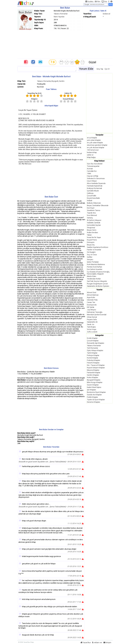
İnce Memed (92, 215)
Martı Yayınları (59, 17)
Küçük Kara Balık (93, 198)
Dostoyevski (92, 305)
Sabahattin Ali (92, 322)
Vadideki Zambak (94, 223)
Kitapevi (34, 99)
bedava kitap (92, 152)
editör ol (90, 155)
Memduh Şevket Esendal (97, 315)
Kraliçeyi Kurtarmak (94, 188)
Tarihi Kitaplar (92, 353)
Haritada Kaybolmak (95, 186)
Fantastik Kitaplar (94, 373)
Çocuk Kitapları (93, 341)
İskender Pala (92, 300)
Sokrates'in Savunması (96, 178)
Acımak (90, 169)
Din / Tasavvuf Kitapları (96, 365)
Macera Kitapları (93, 370)
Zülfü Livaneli (92, 332)
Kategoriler (99, 335)
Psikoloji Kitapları (94, 360)
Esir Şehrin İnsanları (95, 269)
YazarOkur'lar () (34, 93)
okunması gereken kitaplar (97, 145)
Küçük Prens (92, 240)
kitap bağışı (91, 157)
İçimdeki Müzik (93, 191)
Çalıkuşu (90, 193)
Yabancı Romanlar (61, 14)
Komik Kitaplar (93, 358)
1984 (89, 174)
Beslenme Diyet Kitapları (96, 392)
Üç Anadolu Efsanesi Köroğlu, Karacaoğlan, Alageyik (98, 273)
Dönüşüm (91, 242)
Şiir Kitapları (91, 390)
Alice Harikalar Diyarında (96, 183)
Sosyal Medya (68, 99)
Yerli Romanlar (93, 348)
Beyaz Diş (91, 245)
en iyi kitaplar (92, 138)
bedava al (107, 14)
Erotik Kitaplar (92, 338)
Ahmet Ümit (92, 292)
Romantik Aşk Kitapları (96, 343)
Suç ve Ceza (92, 255)
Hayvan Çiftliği (93, 176)
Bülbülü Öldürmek (94, 203)
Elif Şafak (91, 307)
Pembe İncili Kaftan (95, 267)
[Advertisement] (65, 44)
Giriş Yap (100, 69)
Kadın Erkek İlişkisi (94, 387)
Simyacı (90, 259)
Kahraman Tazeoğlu (95, 312)
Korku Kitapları (93, 377)
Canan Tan (91, 302)
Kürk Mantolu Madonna (96, 264)
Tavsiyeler (99, 135)
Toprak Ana (91, 213)
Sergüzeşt (91, 228)
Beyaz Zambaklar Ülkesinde (98, 205)
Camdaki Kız (92, 171)
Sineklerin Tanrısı (94, 210)
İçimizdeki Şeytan (94, 225)
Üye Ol (107, 69)
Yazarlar (99, 290)
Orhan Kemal (92, 317)
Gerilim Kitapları (93, 375)
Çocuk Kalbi (92, 196)
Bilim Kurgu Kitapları (95, 382)
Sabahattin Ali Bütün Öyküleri (98, 286)
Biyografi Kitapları (94, 380)
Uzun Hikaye (92, 181)
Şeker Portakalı (93, 262)
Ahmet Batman (93, 295)
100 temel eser (93, 150)
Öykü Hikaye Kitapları (95, 350)
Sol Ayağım (91, 252)
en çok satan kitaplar (95, 143)
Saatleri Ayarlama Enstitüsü (98, 247)
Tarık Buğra (91, 327)
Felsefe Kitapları (93, 363)
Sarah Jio (91, 324)
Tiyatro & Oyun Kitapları (96, 400)
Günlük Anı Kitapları (94, 395)
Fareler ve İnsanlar (94, 250)
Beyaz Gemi (92, 230)
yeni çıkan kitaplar (94, 140)
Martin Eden (92, 276)
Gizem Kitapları (93, 385)
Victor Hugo (92, 329)
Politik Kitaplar (92, 397)
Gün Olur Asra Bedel (95, 164)
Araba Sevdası (92, 232)
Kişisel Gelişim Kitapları (96, 368)
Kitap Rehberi (99, 161)
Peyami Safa (92, 319)
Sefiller (90, 257)
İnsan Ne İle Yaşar (94, 237)
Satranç (90, 218)
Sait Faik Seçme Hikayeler (97, 281)
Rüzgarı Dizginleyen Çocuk (97, 284)
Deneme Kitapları (94, 402)
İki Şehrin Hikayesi (94, 220)
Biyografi (55, 81)
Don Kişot (91, 208)
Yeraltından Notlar (94, 279)
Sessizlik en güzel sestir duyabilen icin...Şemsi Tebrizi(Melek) (42, 462)
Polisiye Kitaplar (93, 355)
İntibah (90, 201)
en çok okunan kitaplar (96, 147)
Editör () (68, 93)
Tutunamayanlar (93, 166)
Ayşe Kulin (91, 297)
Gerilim (62, 81)
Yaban (89, 235)
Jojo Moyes (92, 310)
